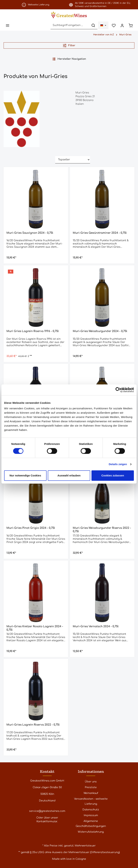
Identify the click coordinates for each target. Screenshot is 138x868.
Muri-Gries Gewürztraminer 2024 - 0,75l (100, 233)
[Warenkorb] (131, 25)
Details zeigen (118, 464)
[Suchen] (93, 25)
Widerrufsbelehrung (91, 832)
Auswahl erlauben (69, 475)
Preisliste (91, 787)
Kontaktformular (47, 821)
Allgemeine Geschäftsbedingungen (91, 824)
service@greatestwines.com (47, 811)
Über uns (91, 782)
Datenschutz (91, 810)
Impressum (91, 815)
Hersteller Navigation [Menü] (69, 59)
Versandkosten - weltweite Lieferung (91, 801)
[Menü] (7, 25)
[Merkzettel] (114, 25)
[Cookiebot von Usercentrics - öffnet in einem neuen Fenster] (118, 390)
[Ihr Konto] (122, 25)
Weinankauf (91, 793)
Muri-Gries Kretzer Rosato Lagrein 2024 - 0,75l (35, 628)
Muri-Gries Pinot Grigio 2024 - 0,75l (31, 528)
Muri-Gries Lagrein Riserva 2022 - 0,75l (33, 725)
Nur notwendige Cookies (25, 475)
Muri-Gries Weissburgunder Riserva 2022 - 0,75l (102, 530)
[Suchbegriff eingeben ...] (70, 25)
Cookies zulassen (113, 475)
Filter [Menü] (69, 46)
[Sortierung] (73, 160)
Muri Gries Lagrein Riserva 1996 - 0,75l (33, 331)
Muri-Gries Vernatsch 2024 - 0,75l (96, 626)
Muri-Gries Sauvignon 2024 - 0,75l (30, 233)
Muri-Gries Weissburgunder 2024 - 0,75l (100, 331)
